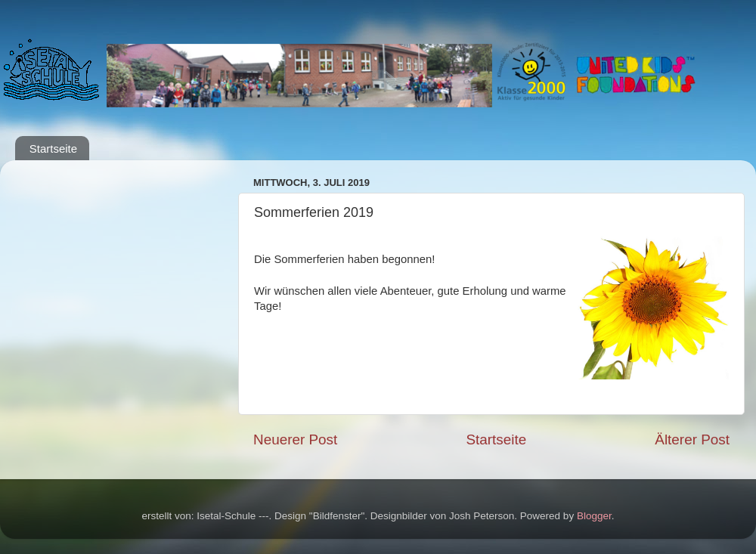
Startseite (53, 149)
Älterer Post (692, 439)
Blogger (594, 516)
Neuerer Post (295, 439)
